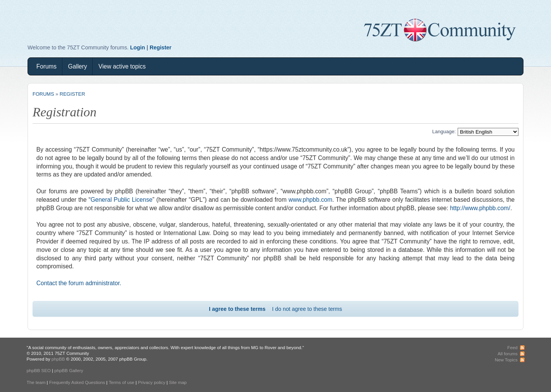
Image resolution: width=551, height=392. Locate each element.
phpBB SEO (39, 370)
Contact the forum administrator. (79, 283)
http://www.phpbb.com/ (480, 208)
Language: (444, 131)
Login (138, 47)
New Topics (506, 360)
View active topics (122, 66)
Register (161, 47)
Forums (46, 66)
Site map (178, 382)
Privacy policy (152, 382)
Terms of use (121, 382)
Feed (513, 347)
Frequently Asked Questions (77, 382)
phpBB (58, 359)
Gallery (77, 66)
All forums (508, 354)
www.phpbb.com (310, 200)
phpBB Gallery (69, 370)
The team (36, 382)
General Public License (122, 200)
